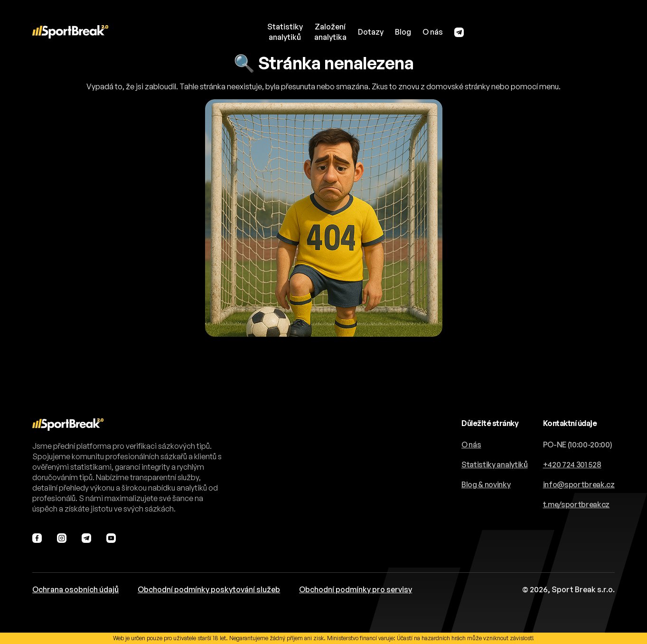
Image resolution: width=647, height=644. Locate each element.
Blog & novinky (486, 484)
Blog (403, 32)
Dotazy (371, 32)
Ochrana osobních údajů (75, 589)
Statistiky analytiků (495, 464)
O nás (433, 32)
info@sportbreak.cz (579, 484)
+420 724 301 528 (572, 464)
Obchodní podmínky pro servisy (356, 589)
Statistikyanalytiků (285, 32)
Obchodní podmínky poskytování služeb (209, 589)
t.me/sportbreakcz (577, 504)
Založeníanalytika (330, 32)
